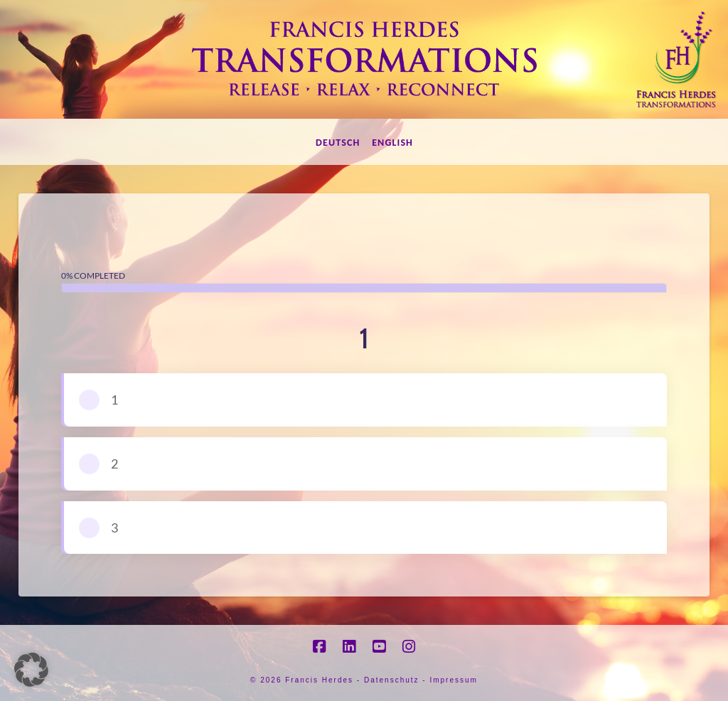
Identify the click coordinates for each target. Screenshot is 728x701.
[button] (31, 670)
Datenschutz (392, 680)
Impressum (453, 680)
